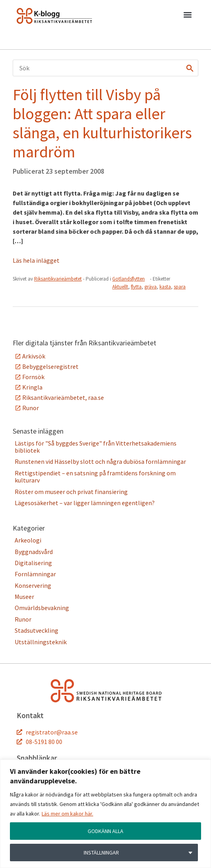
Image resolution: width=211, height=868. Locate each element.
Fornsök (33, 377)
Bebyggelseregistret (50, 366)
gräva (151, 287)
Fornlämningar (35, 574)
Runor (31, 408)
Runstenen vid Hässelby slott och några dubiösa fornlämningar (100, 461)
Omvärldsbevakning (42, 608)
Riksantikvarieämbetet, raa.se (63, 397)
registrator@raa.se (52, 732)
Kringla (32, 387)
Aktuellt (120, 287)
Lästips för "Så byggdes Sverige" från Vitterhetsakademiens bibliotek (96, 447)
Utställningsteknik (41, 642)
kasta (165, 287)
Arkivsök (34, 356)
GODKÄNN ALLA (105, 831)
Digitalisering (33, 563)
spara (180, 287)
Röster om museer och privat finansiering (71, 492)
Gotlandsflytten (129, 279)
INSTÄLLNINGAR (101, 852)
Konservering (33, 585)
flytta (136, 287)
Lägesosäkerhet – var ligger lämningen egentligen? (85, 503)
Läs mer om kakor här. (67, 814)
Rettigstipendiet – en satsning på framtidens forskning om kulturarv (95, 477)
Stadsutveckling (36, 630)
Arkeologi (28, 540)
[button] (187, 16)
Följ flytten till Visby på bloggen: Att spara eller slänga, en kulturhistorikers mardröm (102, 123)
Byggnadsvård (34, 552)
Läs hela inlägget (36, 260)
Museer (24, 597)
